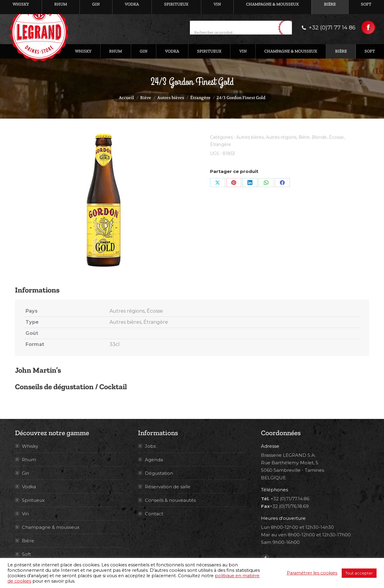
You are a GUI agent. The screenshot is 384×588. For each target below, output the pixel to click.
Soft (26, 554)
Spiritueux (33, 500)
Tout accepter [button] (359, 573)
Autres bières (250, 137)
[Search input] (236, 33)
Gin (25, 473)
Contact (154, 514)
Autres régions (281, 137)
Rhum (29, 460)
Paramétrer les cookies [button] (312, 573)
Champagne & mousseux (51, 527)
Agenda (154, 460)
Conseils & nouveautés (170, 500)
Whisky (30, 446)
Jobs (150, 446)
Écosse (336, 137)
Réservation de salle (168, 487)
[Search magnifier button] (287, 28)
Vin (25, 514)
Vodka (29, 487)
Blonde (319, 137)
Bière (304, 137)
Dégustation (159, 473)
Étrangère (220, 144)
